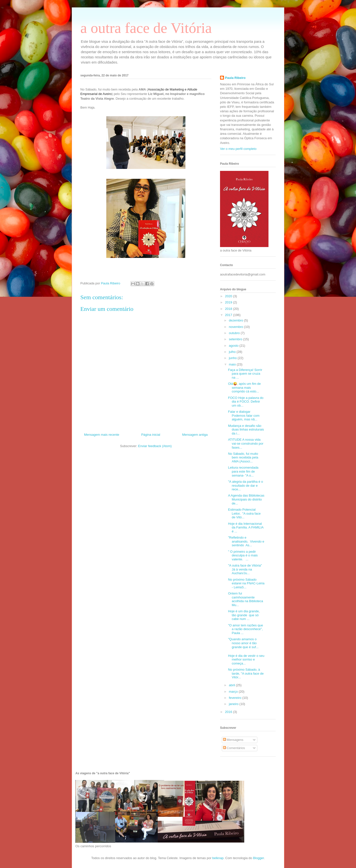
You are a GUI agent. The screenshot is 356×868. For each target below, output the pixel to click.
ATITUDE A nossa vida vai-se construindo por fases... (246, 443)
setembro (236, 339)
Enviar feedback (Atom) (155, 446)
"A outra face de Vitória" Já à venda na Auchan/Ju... (245, 569)
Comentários (234, 748)
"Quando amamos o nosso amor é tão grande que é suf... (243, 643)
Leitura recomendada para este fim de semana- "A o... (243, 471)
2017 (229, 315)
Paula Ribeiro (235, 78)
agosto (234, 346)
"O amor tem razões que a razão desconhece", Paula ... (245, 629)
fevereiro (236, 698)
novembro (236, 327)
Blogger (258, 858)
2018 (229, 309)
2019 (229, 302)
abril (232, 685)
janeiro (234, 704)
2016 (229, 712)
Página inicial (151, 435)
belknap (218, 858)
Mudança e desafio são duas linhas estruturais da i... (246, 430)
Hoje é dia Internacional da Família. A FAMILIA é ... (246, 527)
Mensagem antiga (195, 435)
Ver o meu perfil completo (238, 149)
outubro (235, 333)
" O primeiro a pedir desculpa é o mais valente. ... (243, 555)
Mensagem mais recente (102, 435)
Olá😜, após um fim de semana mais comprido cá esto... (244, 388)
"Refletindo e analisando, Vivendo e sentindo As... (246, 541)
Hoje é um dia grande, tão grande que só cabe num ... (244, 615)
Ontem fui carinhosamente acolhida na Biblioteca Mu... (245, 599)
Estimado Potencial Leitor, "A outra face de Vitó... (244, 513)
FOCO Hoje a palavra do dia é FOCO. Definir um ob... (246, 402)
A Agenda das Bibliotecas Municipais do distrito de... (246, 499)
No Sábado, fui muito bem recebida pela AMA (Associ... (243, 457)
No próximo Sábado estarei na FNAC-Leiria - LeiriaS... (246, 583)
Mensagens (233, 740)
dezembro (236, 320)
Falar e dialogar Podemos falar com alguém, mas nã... (244, 415)
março (234, 692)
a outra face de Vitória (146, 28)
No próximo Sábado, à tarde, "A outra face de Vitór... (246, 673)
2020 (229, 296)
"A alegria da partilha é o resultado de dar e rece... (245, 485)
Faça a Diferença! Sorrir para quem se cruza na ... (245, 374)
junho (233, 358)
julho (233, 352)
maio (233, 364)
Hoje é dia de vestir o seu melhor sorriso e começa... (246, 660)
